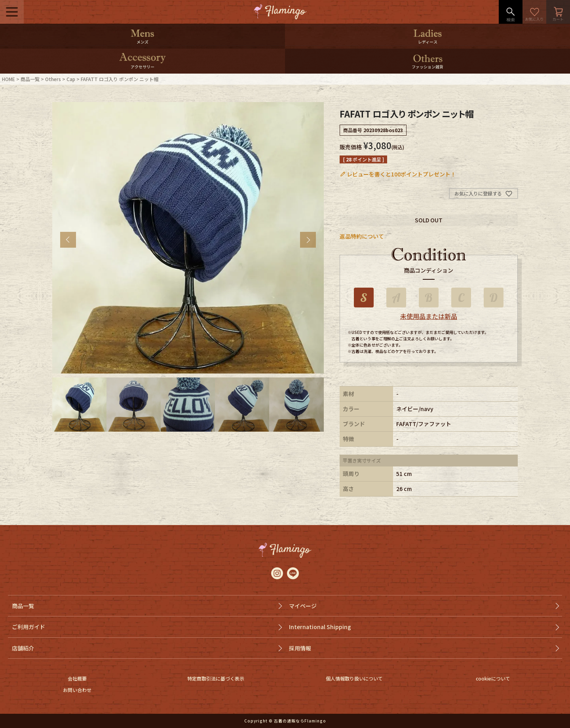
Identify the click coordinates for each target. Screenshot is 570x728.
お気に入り (534, 12)
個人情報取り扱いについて (354, 678)
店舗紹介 (23, 648)
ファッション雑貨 (427, 67)
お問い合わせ (77, 690)
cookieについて (493, 678)
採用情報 (300, 648)
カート (558, 12)
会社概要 (77, 678)
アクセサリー (142, 67)
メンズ (142, 42)
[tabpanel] (188, 238)
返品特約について (362, 236)
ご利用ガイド (28, 627)
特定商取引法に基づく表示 (216, 678)
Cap (71, 79)
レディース (428, 42)
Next (308, 240)
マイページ (303, 606)
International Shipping (320, 627)
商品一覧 (30, 79)
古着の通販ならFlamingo (300, 721)
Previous (68, 240)
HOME (9, 79)
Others (53, 79)
